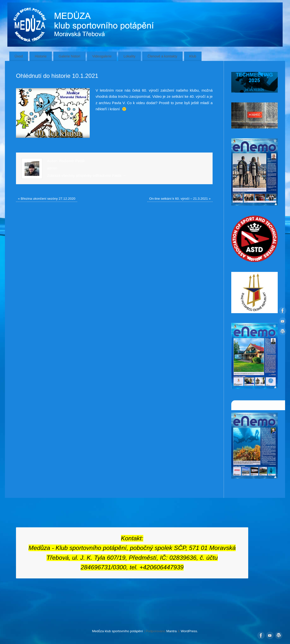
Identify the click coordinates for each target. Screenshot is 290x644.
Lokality (130, 56)
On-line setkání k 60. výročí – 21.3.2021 (180, 199)
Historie (41, 56)
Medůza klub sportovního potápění (117, 631)
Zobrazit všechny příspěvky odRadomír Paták (87, 175)
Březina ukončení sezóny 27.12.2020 (47, 199)
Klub (193, 56)
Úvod (19, 56)
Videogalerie (102, 56)
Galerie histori (69, 56)
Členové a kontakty (162, 56)
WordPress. (189, 631)
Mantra (172, 631)
